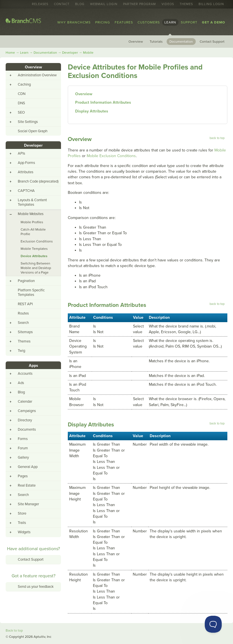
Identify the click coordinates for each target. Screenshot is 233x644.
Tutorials (156, 42)
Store (22, 513)
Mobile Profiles (32, 222)
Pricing (103, 22)
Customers (149, 22)
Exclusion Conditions (37, 241)
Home (10, 53)
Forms (23, 439)
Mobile (88, 53)
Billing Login (211, 4)
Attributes (26, 172)
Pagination (26, 281)
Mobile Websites (31, 214)
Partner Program (140, 4)
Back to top (14, 630)
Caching (24, 84)
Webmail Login (104, 4)
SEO (21, 112)
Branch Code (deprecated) (38, 181)
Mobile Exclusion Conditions (111, 156)
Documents (27, 430)
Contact (62, 4)
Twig (21, 351)
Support (189, 22)
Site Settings (28, 122)
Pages (23, 476)
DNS (21, 103)
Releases (40, 4)
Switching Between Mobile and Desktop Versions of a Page (36, 268)
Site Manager (28, 504)
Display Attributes (92, 111)
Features (124, 22)
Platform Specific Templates (31, 292)
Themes (186, 4)
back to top (217, 138)
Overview (136, 42)
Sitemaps (25, 332)
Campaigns (27, 411)
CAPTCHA (26, 191)
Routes (23, 313)
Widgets (24, 532)
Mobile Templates (34, 249)
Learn (170, 22)
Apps (33, 366)
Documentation (181, 42)
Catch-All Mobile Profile (33, 232)
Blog (80, 4)
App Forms (26, 163)
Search (23, 323)
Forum (23, 448)
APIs (21, 153)
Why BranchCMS (74, 22)
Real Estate (27, 485)
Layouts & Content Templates (32, 202)
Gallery (23, 457)
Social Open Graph (33, 131)
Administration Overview (37, 75)
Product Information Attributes (103, 102)
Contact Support (212, 42)
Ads (21, 383)
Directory (25, 420)
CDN (22, 94)
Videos (168, 4)
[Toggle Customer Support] (213, 624)
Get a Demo (214, 22)
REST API (25, 304)
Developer (70, 53)
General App (28, 467)
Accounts (25, 374)
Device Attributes (34, 256)
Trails (22, 523)
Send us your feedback (36, 587)
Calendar (25, 402)
